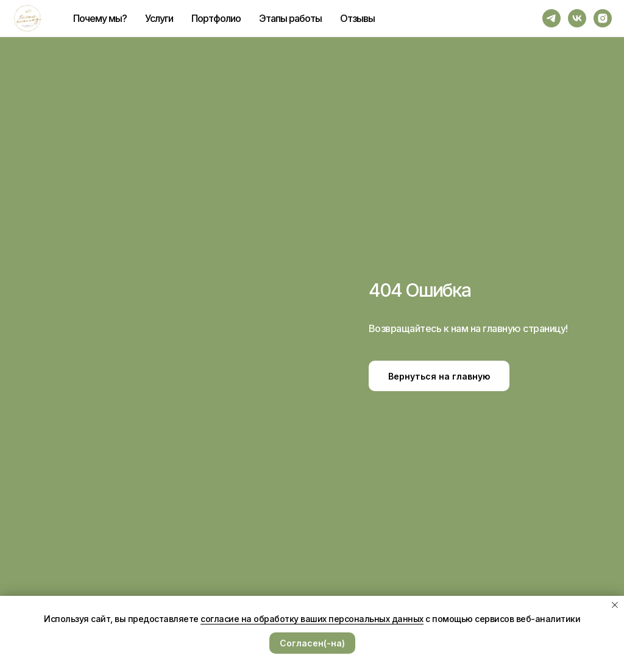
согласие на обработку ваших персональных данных (312, 619)
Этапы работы (290, 18)
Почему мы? (100, 18)
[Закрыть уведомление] (615, 605)
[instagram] (603, 18)
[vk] (577, 18)
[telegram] (551, 18)
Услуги (159, 18)
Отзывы (357, 18)
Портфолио (216, 18)
